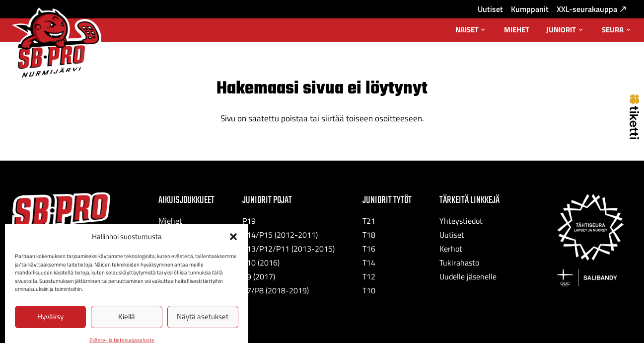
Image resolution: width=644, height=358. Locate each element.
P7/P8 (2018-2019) (276, 290)
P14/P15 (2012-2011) (280, 235)
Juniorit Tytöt (387, 200)
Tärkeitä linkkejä (469, 200)
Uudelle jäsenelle (468, 276)
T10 (369, 290)
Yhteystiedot (461, 221)
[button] (233, 237)
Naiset (471, 33)
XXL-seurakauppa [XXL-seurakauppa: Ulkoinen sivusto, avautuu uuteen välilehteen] (591, 9)
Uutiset (490, 9)
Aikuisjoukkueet (186, 200)
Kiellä (127, 316)
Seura (617, 33)
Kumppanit (530, 9)
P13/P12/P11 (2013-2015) (288, 249)
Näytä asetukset (203, 316)
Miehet (517, 30)
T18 (369, 235)
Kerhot (451, 249)
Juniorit (565, 33)
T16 (369, 249)
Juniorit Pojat (267, 200)
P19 (249, 221)
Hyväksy (50, 316)
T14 (369, 263)
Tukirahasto (459, 263)
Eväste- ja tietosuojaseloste (122, 340)
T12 (369, 276)
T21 (369, 221)
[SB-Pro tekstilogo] (61, 211)
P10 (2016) (261, 263)
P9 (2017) (259, 276)
